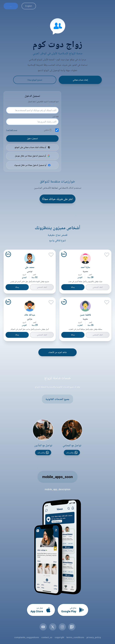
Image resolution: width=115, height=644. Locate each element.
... (11, 6)
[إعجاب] (106, 255)
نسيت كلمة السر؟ (12, 130)
